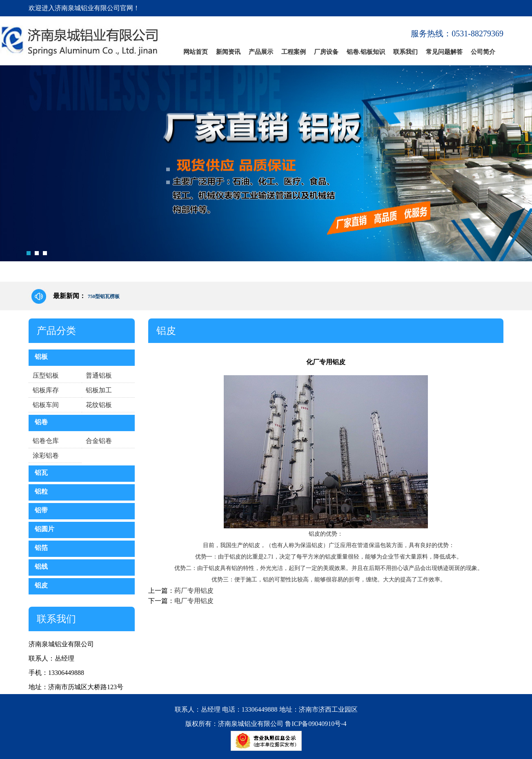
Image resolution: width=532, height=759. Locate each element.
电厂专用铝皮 (194, 601)
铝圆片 (45, 529)
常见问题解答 (444, 52)
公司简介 (483, 52)
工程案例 (294, 52)
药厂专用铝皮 (194, 591)
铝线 (41, 566)
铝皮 (41, 585)
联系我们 (405, 52)
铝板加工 (99, 390)
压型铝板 (46, 375)
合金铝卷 (99, 441)
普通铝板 (99, 375)
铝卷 (41, 422)
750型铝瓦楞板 (104, 296)
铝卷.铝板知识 (366, 52)
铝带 (41, 510)
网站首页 (196, 52)
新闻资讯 (228, 52)
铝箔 (41, 548)
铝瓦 (41, 473)
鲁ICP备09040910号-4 (316, 724)
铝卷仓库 (46, 441)
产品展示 (261, 52)
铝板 (41, 357)
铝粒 (41, 491)
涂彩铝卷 (46, 455)
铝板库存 (46, 390)
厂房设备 (326, 52)
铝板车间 (46, 405)
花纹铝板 (99, 405)
